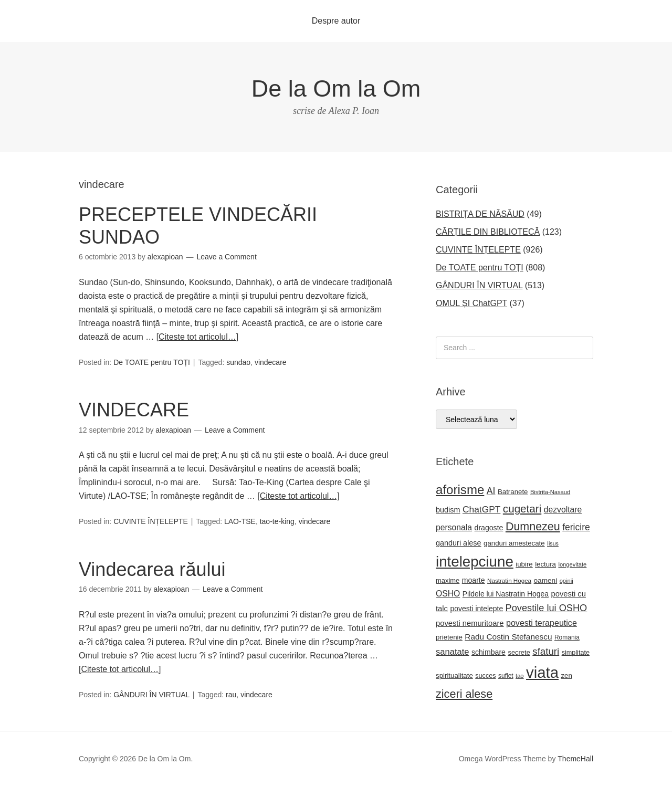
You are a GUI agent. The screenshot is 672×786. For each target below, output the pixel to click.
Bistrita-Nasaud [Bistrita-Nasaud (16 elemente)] (550, 492)
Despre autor (336, 21)
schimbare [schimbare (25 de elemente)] (489, 652)
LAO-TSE (240, 521)
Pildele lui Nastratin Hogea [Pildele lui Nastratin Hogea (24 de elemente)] (506, 594)
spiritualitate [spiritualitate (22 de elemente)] (454, 675)
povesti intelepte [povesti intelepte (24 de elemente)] (476, 609)
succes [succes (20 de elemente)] (485, 676)
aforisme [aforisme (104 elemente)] (460, 490)
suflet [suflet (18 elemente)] (506, 676)
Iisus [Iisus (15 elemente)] (553, 543)
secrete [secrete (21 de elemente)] (519, 652)
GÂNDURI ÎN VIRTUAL (151, 695)
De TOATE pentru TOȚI (152, 362)
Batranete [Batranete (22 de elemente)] (513, 492)
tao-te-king (277, 521)
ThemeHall (575, 759)
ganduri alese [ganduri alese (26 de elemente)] (459, 543)
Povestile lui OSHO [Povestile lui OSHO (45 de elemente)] (547, 608)
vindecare (271, 362)
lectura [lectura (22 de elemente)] (545, 564)
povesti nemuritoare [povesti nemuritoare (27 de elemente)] (470, 623)
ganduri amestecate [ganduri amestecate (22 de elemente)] (514, 543)
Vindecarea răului (152, 569)
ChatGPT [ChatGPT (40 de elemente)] (481, 509)
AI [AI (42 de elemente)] (491, 491)
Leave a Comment (226, 257)
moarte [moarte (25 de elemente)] (474, 580)
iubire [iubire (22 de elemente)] (524, 564)
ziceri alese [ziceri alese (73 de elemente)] (464, 694)
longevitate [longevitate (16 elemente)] (572, 564)
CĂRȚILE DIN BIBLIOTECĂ (488, 232)
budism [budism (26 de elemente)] (448, 510)
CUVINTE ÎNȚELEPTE (151, 521)
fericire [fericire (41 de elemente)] (576, 527)
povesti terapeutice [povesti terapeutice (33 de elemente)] (542, 623)
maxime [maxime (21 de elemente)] (448, 580)
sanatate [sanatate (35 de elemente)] (452, 652)
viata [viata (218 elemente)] (542, 672)
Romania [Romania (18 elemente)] (567, 637)
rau (231, 695)
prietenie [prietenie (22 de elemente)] (449, 637)
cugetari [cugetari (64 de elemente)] (522, 509)
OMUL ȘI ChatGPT (471, 303)
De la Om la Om (336, 88)
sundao (238, 362)
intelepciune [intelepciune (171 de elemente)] (475, 562)
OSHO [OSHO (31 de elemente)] (448, 594)
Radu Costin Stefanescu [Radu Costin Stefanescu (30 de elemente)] (508, 637)
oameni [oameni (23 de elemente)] (546, 580)
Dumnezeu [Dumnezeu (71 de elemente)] (533, 527)
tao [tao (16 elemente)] (520, 676)
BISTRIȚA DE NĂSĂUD (480, 214)
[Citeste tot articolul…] (198, 337)
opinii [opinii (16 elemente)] (566, 581)
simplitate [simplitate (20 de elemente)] (576, 653)
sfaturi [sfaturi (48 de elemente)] (546, 651)
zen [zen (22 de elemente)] (566, 675)
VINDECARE (134, 410)
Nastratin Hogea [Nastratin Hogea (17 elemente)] (509, 580)
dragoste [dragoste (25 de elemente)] (489, 528)
